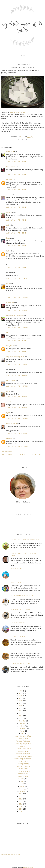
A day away (23, 746)
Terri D (8, 195)
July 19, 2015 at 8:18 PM (17, 408)
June (22, 779)
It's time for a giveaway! (22, 610)
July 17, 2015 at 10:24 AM (17, 278)
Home (23, 56)
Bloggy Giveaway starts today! (25, 540)
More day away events (23, 744)
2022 (21, 701)
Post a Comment (6, 451)
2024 (21, 696)
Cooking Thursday (19, 637)
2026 (21, 691)
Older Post (7, 455)
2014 (21, 794)
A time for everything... (22, 664)
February (22, 789)
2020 (21, 706)
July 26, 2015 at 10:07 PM (17, 447)
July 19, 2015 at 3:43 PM (17, 397)
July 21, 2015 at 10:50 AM (17, 434)
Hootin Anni (10, 152)
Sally (8, 251)
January (22, 791)
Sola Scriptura (11, 167)
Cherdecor (10, 333)
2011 (21, 802)
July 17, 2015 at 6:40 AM (17, 162)
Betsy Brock (10, 346)
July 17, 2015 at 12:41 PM (17, 298)
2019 (21, 708)
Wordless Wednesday (23, 741)
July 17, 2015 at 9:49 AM (17, 268)
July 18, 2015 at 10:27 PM (17, 386)
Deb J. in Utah (11, 380)
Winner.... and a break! (23, 749)
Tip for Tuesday (23, 769)
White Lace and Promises (18, 112)
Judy (8, 225)
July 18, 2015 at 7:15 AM (17, 341)
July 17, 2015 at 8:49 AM (17, 220)
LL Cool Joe (10, 303)
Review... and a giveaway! (23, 756)
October (22, 726)
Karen (8, 391)
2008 (21, 809)
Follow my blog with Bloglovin (10, 854)
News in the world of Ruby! (23, 736)
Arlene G (9, 212)
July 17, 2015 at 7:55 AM (17, 207)
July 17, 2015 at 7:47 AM (17, 190)
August (22, 731)
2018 (21, 711)
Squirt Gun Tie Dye (19, 582)
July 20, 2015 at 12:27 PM (17, 418)
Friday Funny (17, 569)
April (22, 784)
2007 (21, 812)
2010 (21, 804)
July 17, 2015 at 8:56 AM (17, 233)
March (22, 786)
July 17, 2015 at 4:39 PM (17, 311)
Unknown (9, 180)
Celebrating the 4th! (23, 771)
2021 (21, 703)
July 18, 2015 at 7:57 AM (17, 352)
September (22, 729)
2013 (21, 796)
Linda (8, 238)
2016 (21, 716)
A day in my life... (23, 774)
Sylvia (8, 413)
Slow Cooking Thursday (22, 596)
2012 (21, 799)
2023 (21, 698)
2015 (21, 718)
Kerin (8, 283)
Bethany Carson (12, 424)
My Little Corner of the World (23, 27)
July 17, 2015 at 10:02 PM (17, 328)
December (22, 721)
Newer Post (38, 455)
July (22, 734)
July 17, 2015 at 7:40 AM (17, 175)
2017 (21, 713)
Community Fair (18, 623)
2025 (21, 693)
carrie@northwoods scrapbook (16, 402)
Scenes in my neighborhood (23, 759)
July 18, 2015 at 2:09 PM (17, 365)
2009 (21, 807)
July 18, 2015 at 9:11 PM (17, 375)
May (22, 781)
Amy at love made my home (15, 357)
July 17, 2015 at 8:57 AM (17, 246)
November (22, 724)
